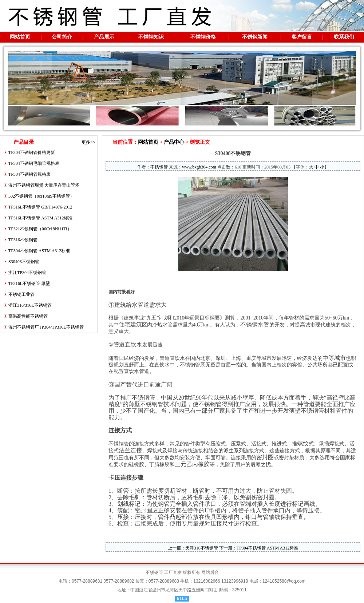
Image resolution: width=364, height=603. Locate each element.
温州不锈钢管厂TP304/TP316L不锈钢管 (46, 327)
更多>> (88, 142)
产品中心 (174, 142)
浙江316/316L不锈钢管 (30, 305)
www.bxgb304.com (199, 167)
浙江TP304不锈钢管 (27, 273)
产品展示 (104, 37)
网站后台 (210, 572)
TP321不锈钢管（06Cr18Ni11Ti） (40, 229)
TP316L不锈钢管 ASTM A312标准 (41, 218)
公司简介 (62, 37)
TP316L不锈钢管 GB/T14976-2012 (40, 207)
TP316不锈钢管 (23, 240)
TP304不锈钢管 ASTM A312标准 (39, 251)
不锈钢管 (159, 167)
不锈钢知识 (151, 37)
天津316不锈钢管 (202, 548)
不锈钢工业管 (21, 294)
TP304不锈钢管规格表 (29, 174)
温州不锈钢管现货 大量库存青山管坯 (44, 185)
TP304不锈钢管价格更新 (32, 152)
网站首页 (20, 37)
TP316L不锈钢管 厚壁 (29, 283)
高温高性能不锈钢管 (28, 316)
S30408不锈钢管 (24, 262)
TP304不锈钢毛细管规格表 (34, 163)
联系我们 (344, 37)
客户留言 (302, 37)
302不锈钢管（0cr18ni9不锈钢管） (41, 196)
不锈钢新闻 (255, 37)
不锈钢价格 (203, 37)
